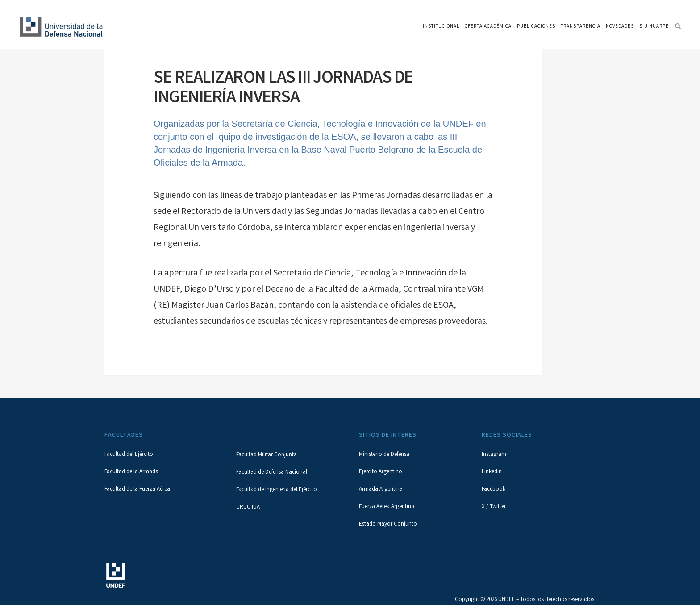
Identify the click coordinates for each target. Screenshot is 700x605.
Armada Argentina (381, 490)
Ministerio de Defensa (384, 455)
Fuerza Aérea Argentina (387, 507)
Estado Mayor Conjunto (388, 524)
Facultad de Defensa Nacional (272, 473)
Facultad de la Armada (131, 472)
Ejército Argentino (381, 472)
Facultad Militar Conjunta (267, 455)
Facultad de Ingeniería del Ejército (277, 490)
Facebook (494, 490)
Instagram (494, 455)
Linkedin (492, 472)
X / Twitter (494, 507)
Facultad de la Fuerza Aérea (137, 490)
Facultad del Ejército (129, 455)
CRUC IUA (248, 507)
